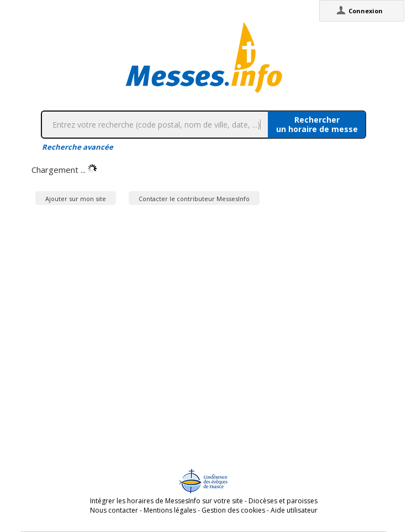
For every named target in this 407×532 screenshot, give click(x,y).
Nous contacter (114, 510)
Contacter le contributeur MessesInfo (194, 199)
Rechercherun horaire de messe (317, 124)
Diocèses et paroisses (283, 501)
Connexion (366, 11)
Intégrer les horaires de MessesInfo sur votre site (166, 501)
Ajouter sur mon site (76, 199)
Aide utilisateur (294, 510)
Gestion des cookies (233, 510)
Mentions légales (170, 510)
